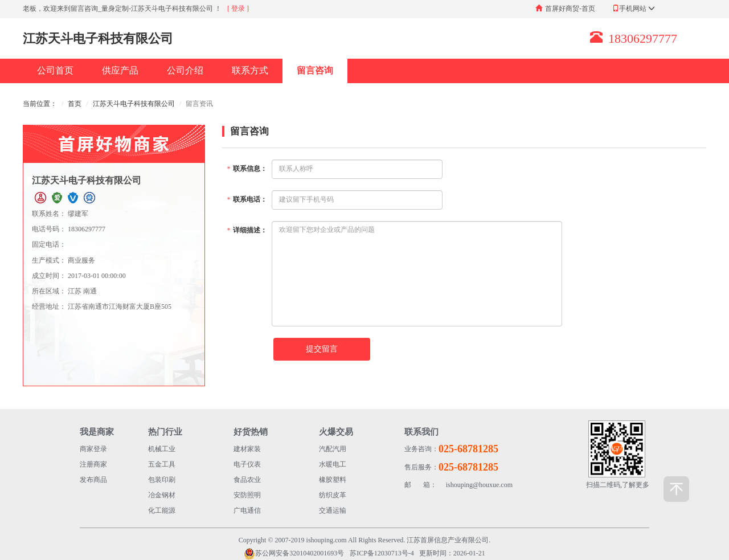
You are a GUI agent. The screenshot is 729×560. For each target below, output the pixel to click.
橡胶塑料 (333, 480)
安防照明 (247, 495)
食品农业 (247, 480)
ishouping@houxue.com (458, 485)
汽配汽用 (333, 449)
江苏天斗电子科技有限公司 (134, 104)
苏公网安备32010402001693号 (294, 554)
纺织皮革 (333, 495)
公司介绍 (185, 70)
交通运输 (333, 510)
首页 (75, 104)
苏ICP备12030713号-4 (382, 553)
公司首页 (55, 70)
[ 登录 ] (238, 9)
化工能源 (162, 510)
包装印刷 (162, 480)
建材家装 (247, 449)
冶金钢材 (162, 495)
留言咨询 (315, 70)
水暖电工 (333, 464)
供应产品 (120, 70)
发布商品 (93, 480)
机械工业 (162, 449)
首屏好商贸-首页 (570, 9)
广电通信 (247, 510)
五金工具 (162, 464)
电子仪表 (247, 464)
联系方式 (250, 70)
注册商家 (93, 464)
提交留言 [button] (322, 349)
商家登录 (93, 449)
